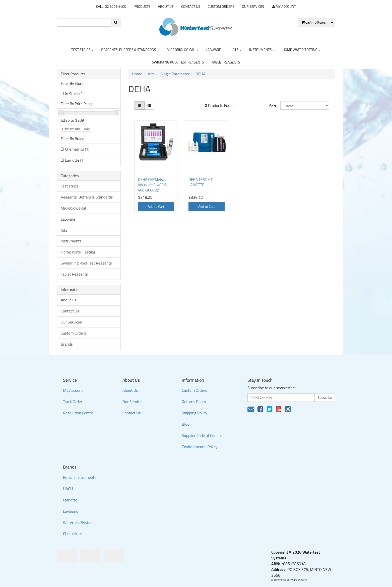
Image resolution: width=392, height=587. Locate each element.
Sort (273, 106)
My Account (73, 390)
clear (87, 129)
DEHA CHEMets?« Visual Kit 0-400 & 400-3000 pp (152, 185)
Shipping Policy (194, 413)
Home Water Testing (302, 50)
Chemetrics (77, 149)
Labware (215, 50)
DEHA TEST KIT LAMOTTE (201, 182)
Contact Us (191, 6)
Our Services (253, 6)
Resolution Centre (78, 413)
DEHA (201, 74)
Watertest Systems (79, 523)
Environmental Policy (200, 447)
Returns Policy (194, 402)
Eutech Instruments (80, 477)
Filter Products (73, 74)
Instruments (262, 50)
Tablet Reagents (226, 62)
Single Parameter (175, 74)
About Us (166, 6)
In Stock (74, 94)
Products (142, 6)
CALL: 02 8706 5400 (111, 6)
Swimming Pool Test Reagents (178, 62)
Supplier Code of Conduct (203, 435)
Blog (185, 424)
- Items (314, 22)
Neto (304, 580)
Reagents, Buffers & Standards (130, 50)
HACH (68, 489)
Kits (237, 50)
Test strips (82, 50)
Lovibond (71, 511)
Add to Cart (156, 206)
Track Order (73, 402)
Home (137, 74)
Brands (67, 344)
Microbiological (182, 50)
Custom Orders (221, 6)
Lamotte (75, 160)
